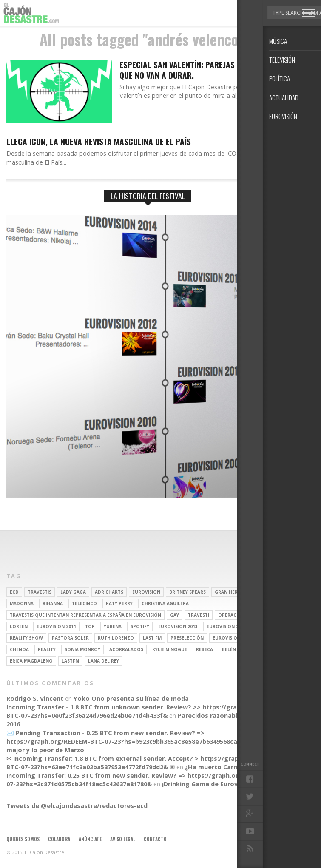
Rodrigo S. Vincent (35, 699)
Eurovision (146, 592)
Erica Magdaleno (31, 661)
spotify (140, 626)
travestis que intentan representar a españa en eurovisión (85, 615)
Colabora (59, 839)
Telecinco (84, 603)
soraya (270, 638)
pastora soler (70, 638)
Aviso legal (123, 839)
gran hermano (233, 592)
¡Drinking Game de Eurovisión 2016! (216, 784)
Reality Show (26, 638)
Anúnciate (90, 839)
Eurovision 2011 (56, 626)
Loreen (19, 626)
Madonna (22, 603)
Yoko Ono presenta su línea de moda (131, 699)
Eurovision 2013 (178, 626)
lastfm (70, 661)
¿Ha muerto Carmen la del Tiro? (234, 767)
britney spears (187, 592)
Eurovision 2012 (232, 638)
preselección (187, 638)
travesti (199, 615)
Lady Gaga (73, 592)
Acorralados (126, 649)
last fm (152, 638)
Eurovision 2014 (226, 626)
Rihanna (53, 603)
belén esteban (240, 649)
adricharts (109, 592)
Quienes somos (23, 839)
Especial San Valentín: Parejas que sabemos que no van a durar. (202, 70)
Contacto (155, 839)
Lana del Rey (104, 661)
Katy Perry (119, 603)
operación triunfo (242, 615)
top (90, 626)
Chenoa (19, 649)
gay (175, 615)
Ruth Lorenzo (116, 638)
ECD (14, 592)
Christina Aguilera (165, 603)
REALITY (47, 649)
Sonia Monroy (82, 649)
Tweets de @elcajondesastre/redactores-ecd (77, 806)
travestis (40, 592)
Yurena (113, 626)
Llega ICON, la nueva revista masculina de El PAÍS (99, 142)
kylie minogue (170, 649)
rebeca (205, 649)
